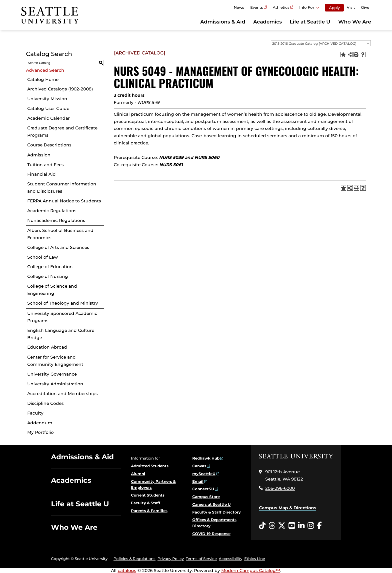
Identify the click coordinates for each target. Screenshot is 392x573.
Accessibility (230, 559)
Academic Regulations (52, 211)
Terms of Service (201, 559)
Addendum (40, 423)
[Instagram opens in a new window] (311, 526)
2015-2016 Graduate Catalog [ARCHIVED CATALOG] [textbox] (314, 43)
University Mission (47, 99)
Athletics (281, 7)
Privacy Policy (171, 559)
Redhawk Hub (206, 458)
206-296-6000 (280, 488)
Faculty (35, 413)
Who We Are (355, 22)
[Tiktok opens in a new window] (262, 526)
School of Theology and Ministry (63, 303)
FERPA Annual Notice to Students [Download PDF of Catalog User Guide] (64, 201)
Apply (334, 8)
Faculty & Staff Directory (216, 512)
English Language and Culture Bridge (61, 334)
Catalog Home (43, 79)
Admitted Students (150, 466)
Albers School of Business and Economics (60, 234)
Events (257, 7)
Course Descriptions (49, 145)
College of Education (50, 267)
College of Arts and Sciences (58, 247)
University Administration (55, 384)
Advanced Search (45, 70)
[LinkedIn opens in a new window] (301, 526)
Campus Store (206, 497)
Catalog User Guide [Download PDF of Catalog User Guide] (48, 108)
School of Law (42, 257)
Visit (351, 7)
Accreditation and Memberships (62, 394)
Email (198, 481)
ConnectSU (203, 489)
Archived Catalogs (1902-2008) (60, 89)
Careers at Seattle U (211, 504)
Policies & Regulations (134, 559)
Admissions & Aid (223, 22)
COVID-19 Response (211, 534)
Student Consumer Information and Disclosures (62, 188)
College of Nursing (48, 276)
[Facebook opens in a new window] (319, 526)
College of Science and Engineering (52, 290)
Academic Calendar (48, 118)
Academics (267, 22)
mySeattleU (204, 474)
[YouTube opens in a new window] (292, 526)
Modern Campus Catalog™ (251, 571)
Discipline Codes (45, 403)
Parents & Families (149, 511)
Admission (39, 155)
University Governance (52, 374)
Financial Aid (41, 174)
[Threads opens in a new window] (272, 526)
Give (365, 7)
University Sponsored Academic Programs (62, 317)
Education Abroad (47, 347)
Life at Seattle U (310, 22)
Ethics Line (255, 559)
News (239, 7)
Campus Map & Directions (288, 508)
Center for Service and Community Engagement (55, 361)
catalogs (127, 571)
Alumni (138, 474)
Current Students (148, 495)
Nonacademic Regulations (56, 220)
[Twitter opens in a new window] (282, 526)
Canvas (199, 466)
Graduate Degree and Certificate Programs (62, 132)
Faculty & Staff (146, 503)
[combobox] (321, 43)
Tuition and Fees (45, 165)
